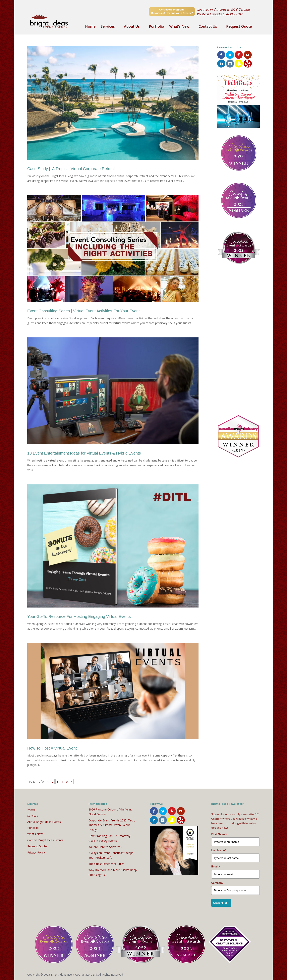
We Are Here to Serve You (105, 847)
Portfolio (156, 27)
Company (217, 883)
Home (90, 27)
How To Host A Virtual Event (52, 748)
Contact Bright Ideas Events (45, 840)
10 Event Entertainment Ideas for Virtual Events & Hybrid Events (84, 453)
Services (108, 27)
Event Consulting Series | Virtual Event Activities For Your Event (84, 311)
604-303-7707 (233, 14)
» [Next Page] (72, 782)
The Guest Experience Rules (106, 864)
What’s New (179, 27)
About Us (132, 27)
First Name (219, 834)
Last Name (219, 850)
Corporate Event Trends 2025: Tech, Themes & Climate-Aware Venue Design (112, 825)
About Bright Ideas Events (44, 822)
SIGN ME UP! (221, 903)
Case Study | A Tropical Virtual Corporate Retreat (71, 169)
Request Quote (239, 27)
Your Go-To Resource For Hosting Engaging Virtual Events (79, 616)
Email (216, 866)
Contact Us (208, 27)
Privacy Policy (36, 852)
